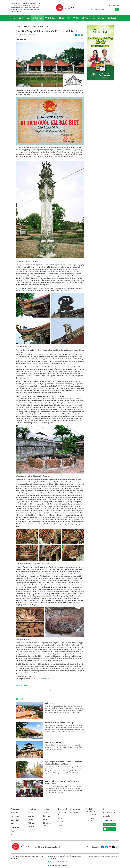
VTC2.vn (89, 820)
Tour (101, 18)
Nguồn (47, 679)
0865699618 (62, 862)
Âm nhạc (31, 820)
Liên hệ (105, 809)
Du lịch (31, 813)
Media (60, 825)
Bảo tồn (60, 822)
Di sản (34, 26)
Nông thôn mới (62, 809)
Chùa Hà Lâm (50, 703)
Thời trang (32, 823)
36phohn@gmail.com (62, 865)
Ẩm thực (31, 816)
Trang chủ (24, 18)
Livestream (74, 813)
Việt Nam (37, 18)
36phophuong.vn (92, 811)
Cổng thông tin (33, 809)
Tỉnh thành (51, 18)
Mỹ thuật (31, 827)
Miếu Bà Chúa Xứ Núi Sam (55, 742)
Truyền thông (89, 18)
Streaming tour (75, 809)
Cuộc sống (46, 816)
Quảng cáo (106, 816)
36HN (94, 815)
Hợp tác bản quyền (109, 813)
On (33, 8)
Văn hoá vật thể (43, 26)
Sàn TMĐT (65, 18)
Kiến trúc (46, 809)
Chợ (76, 18)
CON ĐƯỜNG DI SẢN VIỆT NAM (31, 4)
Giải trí (45, 813)
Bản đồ (112, 18)
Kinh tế (45, 820)
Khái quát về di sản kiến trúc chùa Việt (59, 723)
